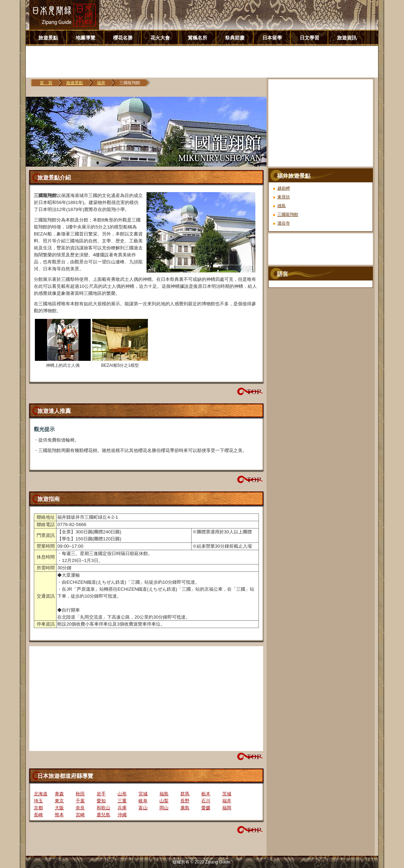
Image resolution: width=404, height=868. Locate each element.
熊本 (59, 815)
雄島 (282, 206)
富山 (143, 808)
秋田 (80, 794)
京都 (38, 808)
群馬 (185, 794)
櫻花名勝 (123, 38)
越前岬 (284, 188)
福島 (164, 794)
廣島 (185, 808)
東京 (59, 801)
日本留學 (272, 38)
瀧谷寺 (284, 223)
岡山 (164, 808)
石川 (206, 801)
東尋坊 (284, 197)
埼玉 (38, 801)
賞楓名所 (197, 38)
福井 (101, 83)
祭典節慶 (235, 38)
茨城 (227, 794)
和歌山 (103, 808)
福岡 (227, 808)
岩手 (101, 794)
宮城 (143, 794)
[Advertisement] (204, 62)
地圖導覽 (85, 38)
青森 (59, 794)
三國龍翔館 (288, 214)
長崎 (38, 815)
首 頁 (46, 83)
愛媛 (206, 808)
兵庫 (122, 808)
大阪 (59, 808)
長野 (185, 801)
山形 (122, 794)
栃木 (206, 794)
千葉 (80, 801)
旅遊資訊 (347, 38)
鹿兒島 (103, 815)
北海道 (41, 794)
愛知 (101, 801)
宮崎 (80, 815)
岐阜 (143, 801)
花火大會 (160, 38)
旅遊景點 (48, 38)
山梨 (164, 801)
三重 (122, 801)
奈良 (80, 808)
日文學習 (309, 38)
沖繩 (122, 815)
